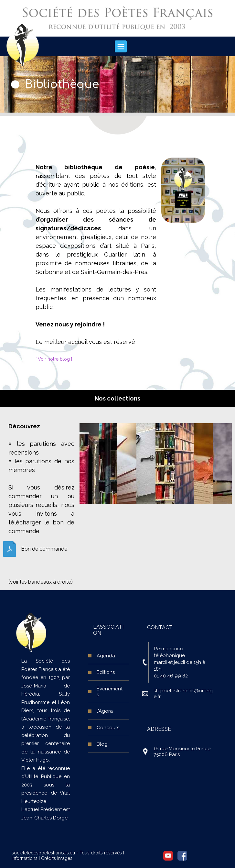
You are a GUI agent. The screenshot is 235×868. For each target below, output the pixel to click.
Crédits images (57, 858)
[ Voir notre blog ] (54, 359)
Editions (106, 672)
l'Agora (105, 711)
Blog (102, 744)
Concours (108, 728)
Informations (25, 858)
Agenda (106, 656)
